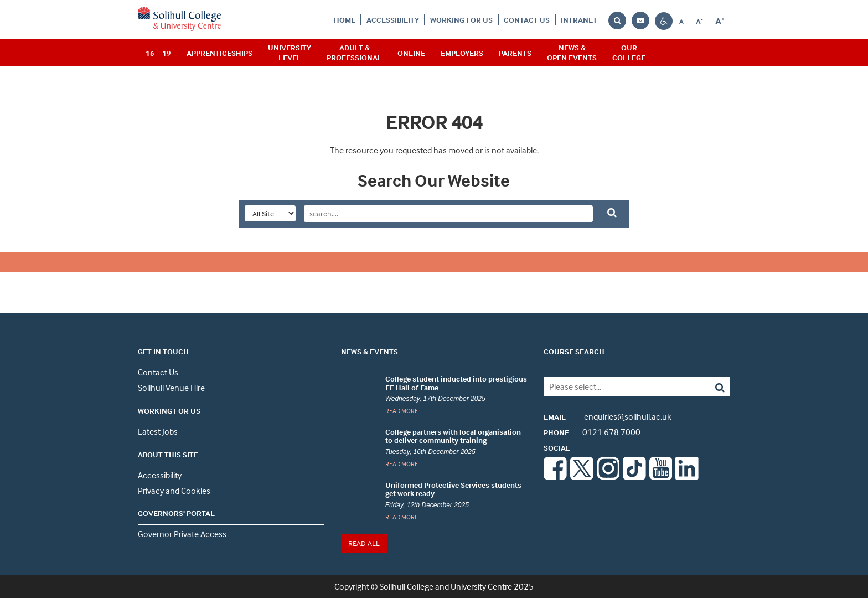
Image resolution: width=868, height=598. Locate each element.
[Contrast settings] (664, 21)
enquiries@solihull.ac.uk (608, 416)
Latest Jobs (158, 431)
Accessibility (393, 20)
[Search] (712, 387)
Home (345, 20)
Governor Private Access (182, 534)
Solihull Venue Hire (171, 388)
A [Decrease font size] (702, 22)
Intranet (579, 20)
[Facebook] (555, 476)
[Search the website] (617, 21)
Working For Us (461, 20)
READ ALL (364, 543)
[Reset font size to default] (681, 21)
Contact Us (527, 20)
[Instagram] (608, 476)
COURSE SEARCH (574, 351)
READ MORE (402, 411)
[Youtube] (661, 476)
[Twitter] (582, 476)
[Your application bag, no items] (640, 21)
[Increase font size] (720, 21)
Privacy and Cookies (174, 491)
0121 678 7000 (592, 432)
